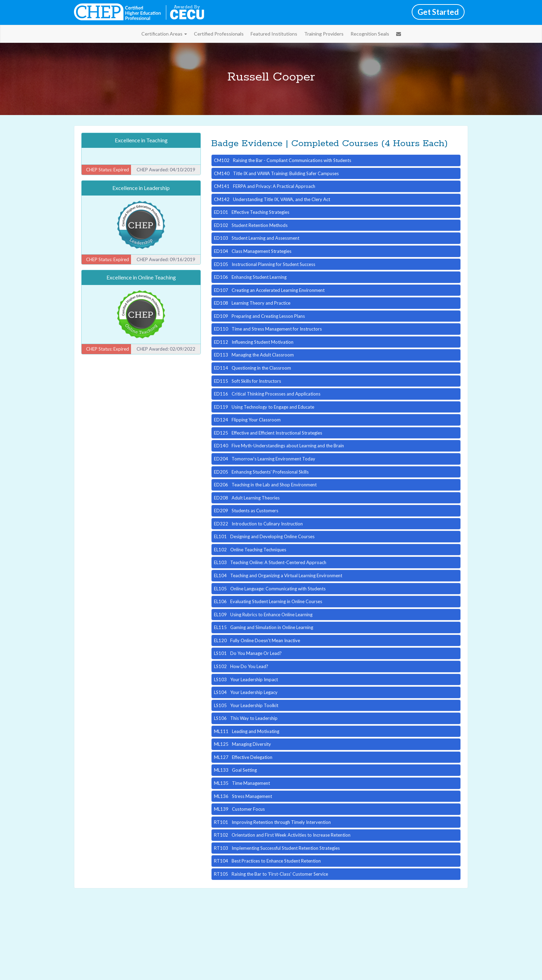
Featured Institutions (274, 34)
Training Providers (324, 34)
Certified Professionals (219, 34)
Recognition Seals (370, 34)
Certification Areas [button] (164, 34)
